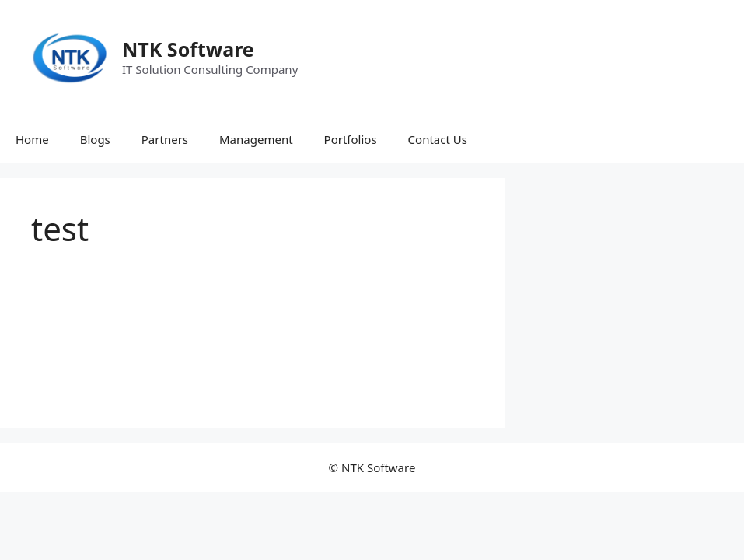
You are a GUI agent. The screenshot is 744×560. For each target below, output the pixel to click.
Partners (165, 139)
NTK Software (188, 49)
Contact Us (438, 139)
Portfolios (351, 139)
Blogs (95, 139)
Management (256, 139)
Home (32, 139)
